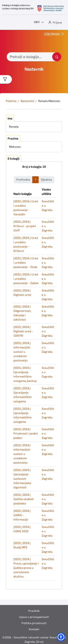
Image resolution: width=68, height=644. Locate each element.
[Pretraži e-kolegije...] (34, 57)
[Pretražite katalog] (57, 57)
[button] (55, 23)
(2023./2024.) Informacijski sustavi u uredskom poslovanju (22, 352)
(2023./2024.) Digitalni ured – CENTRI (23, 331)
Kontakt (34, 629)
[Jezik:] (39, 22)
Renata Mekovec (49, 101)
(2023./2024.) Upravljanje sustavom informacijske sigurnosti (22, 479)
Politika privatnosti (34, 623)
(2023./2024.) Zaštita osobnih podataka (24, 499)
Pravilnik (34, 611)
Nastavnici (27, 101)
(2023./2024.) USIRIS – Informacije (22, 515)
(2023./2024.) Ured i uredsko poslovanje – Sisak (26, 263)
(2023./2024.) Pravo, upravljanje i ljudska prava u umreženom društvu (26, 568)
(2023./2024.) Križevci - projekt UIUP (25, 226)
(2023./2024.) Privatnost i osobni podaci (26, 433)
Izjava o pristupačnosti (34, 617)
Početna (11, 101)
